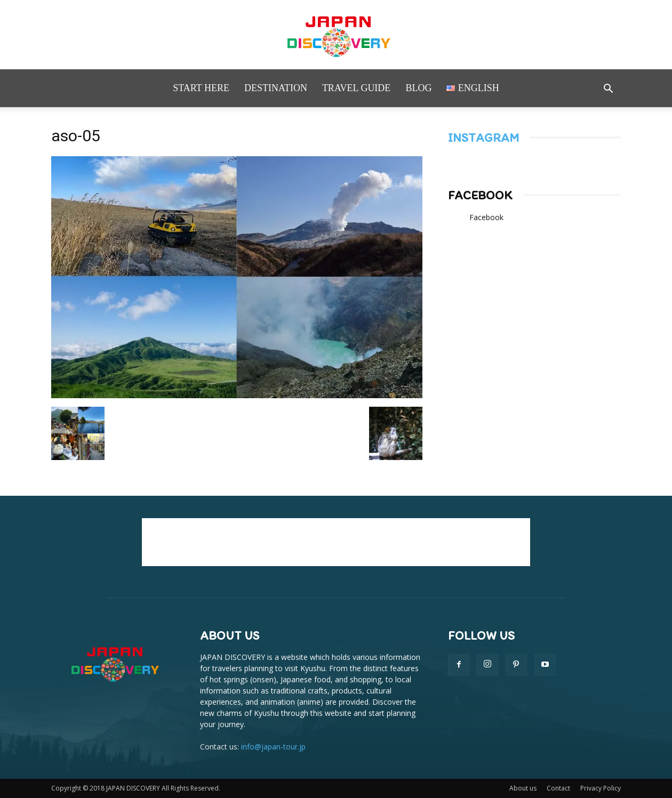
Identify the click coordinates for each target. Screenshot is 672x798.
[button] (608, 90)
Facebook (480, 195)
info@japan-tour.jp (273, 747)
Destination (276, 88)
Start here (201, 88)
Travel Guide (357, 88)
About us (523, 788)
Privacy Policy (601, 788)
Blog (418, 88)
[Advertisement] (336, 542)
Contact (558, 788)
